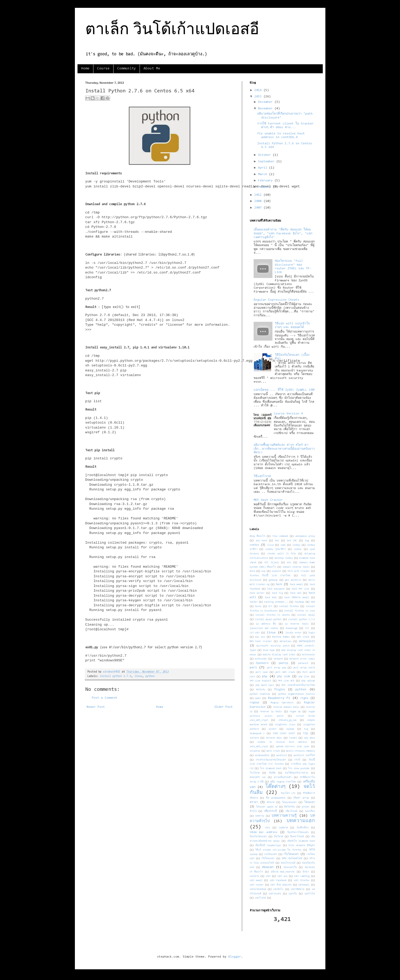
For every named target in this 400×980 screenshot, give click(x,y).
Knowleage (292, 628)
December (266, 102)
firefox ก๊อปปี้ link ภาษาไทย (270, 576)
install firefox (289, 606)
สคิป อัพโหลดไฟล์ (292, 859)
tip (306, 733)
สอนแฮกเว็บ (290, 867)
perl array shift (304, 668)
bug (307, 541)
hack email (296, 584)
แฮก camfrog (302, 876)
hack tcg (277, 593)
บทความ (260, 816)
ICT (270, 606)
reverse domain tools (286, 707)
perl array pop (276, 668)
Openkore (262, 663)
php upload (308, 681)
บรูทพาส (283, 828)
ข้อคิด (272, 773)
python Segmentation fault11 (297, 694)
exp (263, 571)
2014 (259, 90)
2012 (259, 195)
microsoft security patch (273, 646)
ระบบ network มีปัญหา (302, 845)
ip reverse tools (297, 624)
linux (138, 676)
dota (252, 571)
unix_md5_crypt (259, 747)
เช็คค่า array (301, 798)
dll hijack (272, 563)
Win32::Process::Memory (301, 751)
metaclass (286, 641)
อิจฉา (306, 872)
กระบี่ (297, 760)
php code (283, 677)
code (283, 545)
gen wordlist (293, 580)
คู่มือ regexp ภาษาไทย (283, 782)
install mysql (306, 615)
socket (272, 729)
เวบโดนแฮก (271, 854)
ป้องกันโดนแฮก (258, 837)
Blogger (235, 957)
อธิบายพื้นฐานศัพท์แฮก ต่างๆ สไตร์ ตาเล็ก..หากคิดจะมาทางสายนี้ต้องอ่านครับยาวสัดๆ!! (284, 449)
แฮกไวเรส (260, 898)
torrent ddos (274, 738)
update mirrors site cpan (292, 747)
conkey (296, 545)
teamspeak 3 (257, 733)
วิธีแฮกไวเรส (262, 476)
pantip (283, 663)
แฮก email (256, 880)
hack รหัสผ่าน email (297, 598)
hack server (257, 593)
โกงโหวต (255, 773)
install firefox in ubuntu (273, 615)
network (278, 659)
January (265, 187)
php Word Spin (265, 685)
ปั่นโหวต (279, 837)
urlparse (255, 751)
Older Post (224, 707)
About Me (152, 69)
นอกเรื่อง (310, 811)
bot (277, 541)
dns (289, 563)
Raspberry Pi (279, 698)
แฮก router (257, 885)
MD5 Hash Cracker (268, 500)
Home (85, 69)
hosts (258, 606)
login (312, 633)
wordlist (282, 755)
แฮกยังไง (278, 889)
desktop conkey (284, 558)
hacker (254, 602)
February (266, 181)
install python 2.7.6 (116, 676)
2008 (259, 201)
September (267, 162)
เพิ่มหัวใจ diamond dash (301, 841)
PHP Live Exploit (260, 681)
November (266, 109)
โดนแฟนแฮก (289, 802)
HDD (313, 602)
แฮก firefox (302, 880)
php (265, 676)
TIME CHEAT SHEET (284, 733)
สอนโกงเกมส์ (288, 863)
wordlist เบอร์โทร (304, 755)
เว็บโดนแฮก (291, 854)
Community (127, 69)
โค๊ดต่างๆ (275, 787)
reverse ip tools (271, 712)
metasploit (307, 641)
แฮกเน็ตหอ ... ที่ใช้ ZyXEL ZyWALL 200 (284, 390)
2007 (259, 208)
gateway (273, 580)
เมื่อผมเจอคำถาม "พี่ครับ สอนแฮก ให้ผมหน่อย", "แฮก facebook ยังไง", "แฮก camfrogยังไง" (283, 233)
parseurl (303, 663)
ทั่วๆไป (253, 811)
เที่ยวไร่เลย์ (292, 811)
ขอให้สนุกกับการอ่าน (297, 773)
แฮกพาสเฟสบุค (258, 889)
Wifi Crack (273, 751)
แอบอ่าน (254, 876)
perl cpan (262, 672)
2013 (259, 97)
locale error (293, 633)
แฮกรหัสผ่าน (298, 889)
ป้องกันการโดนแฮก (298, 832)
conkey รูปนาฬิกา (276, 549)
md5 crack (303, 637)
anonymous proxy (305, 536)
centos (254, 545)
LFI (307, 628)
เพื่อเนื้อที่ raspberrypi (268, 845)
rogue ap (295, 712)
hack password (276, 589)
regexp (254, 703)
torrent (254, 738)
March (264, 174)
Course (103, 69)
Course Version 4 (288, 414)
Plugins (280, 690)
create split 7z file (282, 554)
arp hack (261, 541)
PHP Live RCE (286, 681)
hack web (296, 593)
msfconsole (308, 655)
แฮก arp (282, 876)
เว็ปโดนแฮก (268, 859)
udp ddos (309, 738)
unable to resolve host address (282, 742)
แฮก (268, 876)
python (150, 676)
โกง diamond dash (271, 768)
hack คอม (271, 598)
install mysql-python (268, 619)
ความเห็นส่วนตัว (283, 777)
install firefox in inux (299, 611)
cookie (298, 549)
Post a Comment (105, 698)
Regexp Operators (282, 703)
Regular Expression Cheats (276, 300)
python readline (260, 694)
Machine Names (281, 637)
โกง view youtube (299, 768)
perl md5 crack (285, 672)
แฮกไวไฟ (310, 894)
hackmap (299, 602)
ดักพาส (271, 802)
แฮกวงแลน (275, 894)
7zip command (280, 536)
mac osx (260, 637)
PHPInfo (261, 690)
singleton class (285, 725)
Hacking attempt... (276, 602)
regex (304, 698)
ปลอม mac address (264, 832)
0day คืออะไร (257, 536)
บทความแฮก (301, 821)
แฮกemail (304, 885)
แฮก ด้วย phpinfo (281, 885)
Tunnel (293, 738)
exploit (276, 571)
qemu (258, 698)
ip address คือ (266, 624)
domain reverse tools (296, 567)
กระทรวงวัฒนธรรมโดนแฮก (271, 760)
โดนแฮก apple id (267, 807)
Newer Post (96, 707)
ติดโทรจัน (289, 807)
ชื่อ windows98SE (276, 798)
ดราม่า (254, 802)
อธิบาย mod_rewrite (283, 872)
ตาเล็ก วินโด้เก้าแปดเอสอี (172, 29)
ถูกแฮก (306, 807)
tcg (306, 729)
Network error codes (302, 659)
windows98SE (262, 755)
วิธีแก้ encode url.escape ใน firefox (278, 850)
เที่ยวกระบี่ (270, 811)
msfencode (261, 659)
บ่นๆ (267, 828)
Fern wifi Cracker (299, 571)
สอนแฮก (268, 867)
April (264, 168)
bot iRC (292, 541)
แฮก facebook (278, 880)
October (265, 155)
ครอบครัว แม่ (258, 777)
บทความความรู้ (284, 816)
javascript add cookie (264, 628)
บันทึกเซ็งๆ (303, 828)
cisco (270, 545)
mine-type (269, 650)
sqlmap (290, 729)
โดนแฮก (310, 802)
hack (279, 584)
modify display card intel (279, 655)
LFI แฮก (255, 633)
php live (304, 677)
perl (253, 668)
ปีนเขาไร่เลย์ (297, 837)
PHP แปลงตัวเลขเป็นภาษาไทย (298, 685)
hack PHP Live (301, 589)
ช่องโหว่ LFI (288, 793)
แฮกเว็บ (293, 894)
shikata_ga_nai (288, 720)
